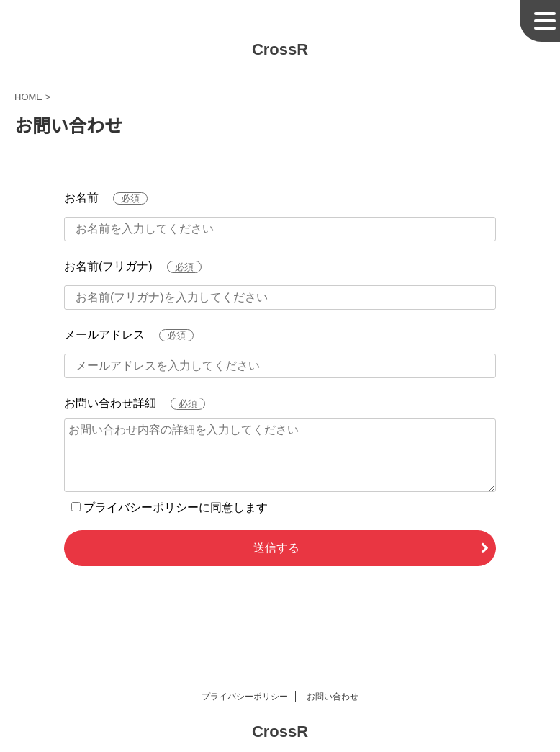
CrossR (280, 49)
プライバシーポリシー (245, 697)
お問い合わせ (333, 697)
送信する (276, 548)
